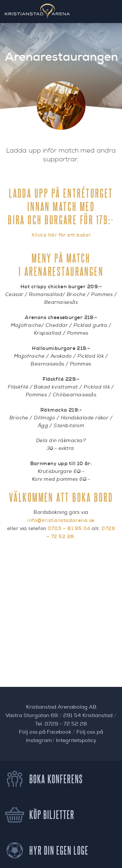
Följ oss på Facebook (45, 732)
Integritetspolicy (76, 740)
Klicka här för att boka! (61, 235)
